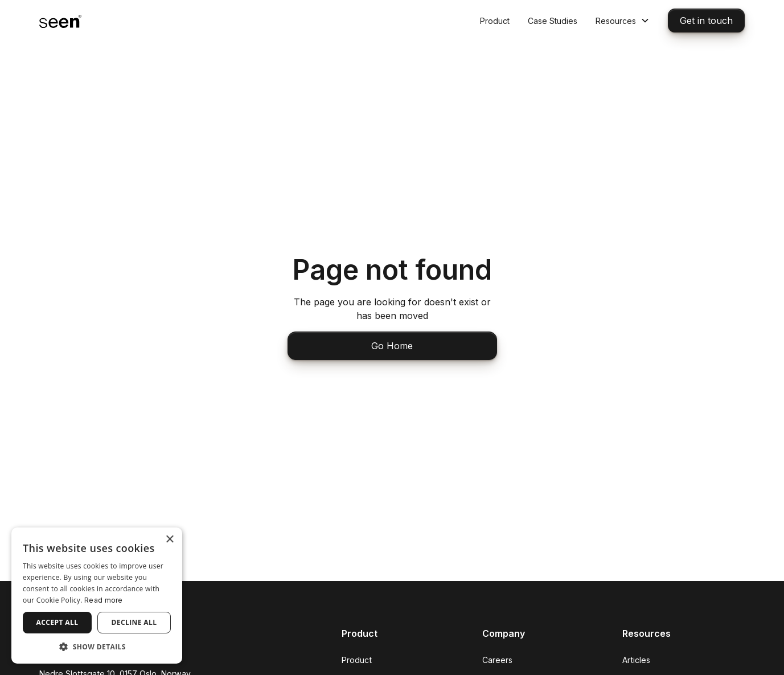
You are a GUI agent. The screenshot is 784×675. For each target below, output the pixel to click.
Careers (497, 660)
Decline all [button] (134, 622)
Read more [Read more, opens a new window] (104, 600)
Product (495, 21)
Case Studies (553, 21)
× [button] (169, 540)
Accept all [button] (58, 622)
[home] (60, 20)
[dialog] (97, 596)
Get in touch (706, 21)
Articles (636, 660)
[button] (623, 21)
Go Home (392, 346)
